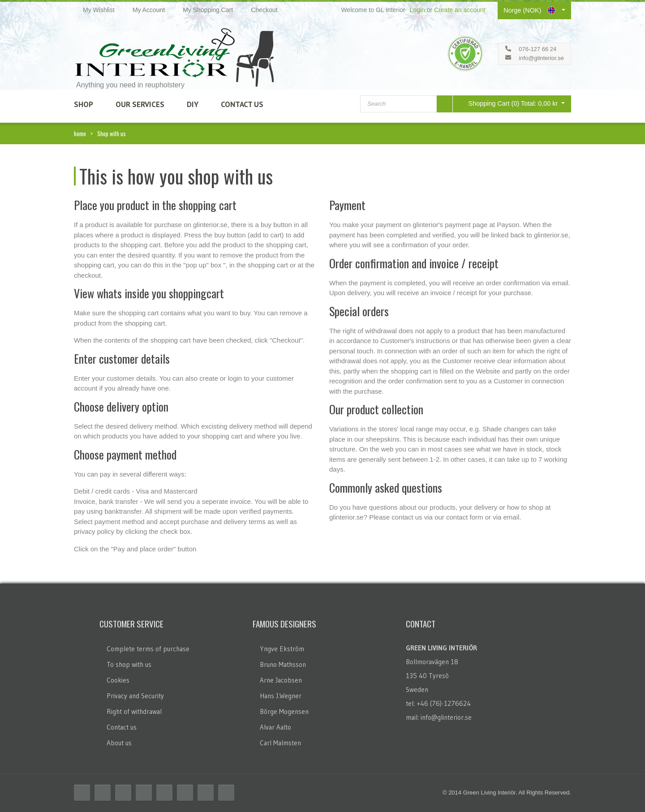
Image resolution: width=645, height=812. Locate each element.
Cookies (118, 680)
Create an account (460, 10)
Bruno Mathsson (283, 664)
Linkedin (164, 793)
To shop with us (129, 664)
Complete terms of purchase (148, 649)
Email (226, 793)
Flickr (185, 793)
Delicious (144, 793)
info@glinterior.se (541, 58)
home (80, 133)
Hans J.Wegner (281, 696)
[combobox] (398, 104)
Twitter (103, 793)
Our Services (140, 104)
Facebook (82, 793)
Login (417, 10)
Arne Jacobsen (281, 680)
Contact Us (242, 104)
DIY (193, 104)
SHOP (84, 104)
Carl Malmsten (280, 743)
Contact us (122, 727)
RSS (123, 793)
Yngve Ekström (282, 649)
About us (119, 743)
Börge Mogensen (284, 711)
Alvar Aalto (275, 727)
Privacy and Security (135, 696)
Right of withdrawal (134, 711)
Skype (206, 793)
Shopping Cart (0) (507, 103)
